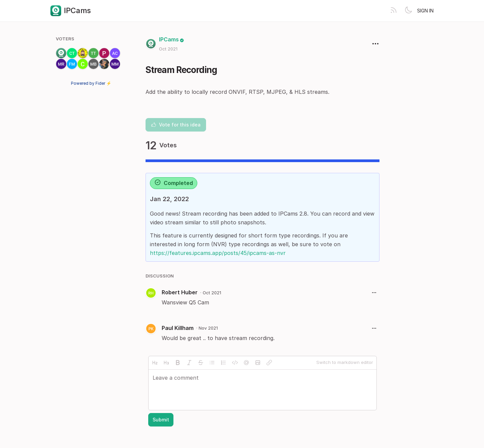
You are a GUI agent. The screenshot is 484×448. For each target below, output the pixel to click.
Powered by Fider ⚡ (91, 83)
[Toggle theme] (408, 11)
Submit (161, 420)
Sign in (425, 11)
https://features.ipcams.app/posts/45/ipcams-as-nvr (218, 253)
